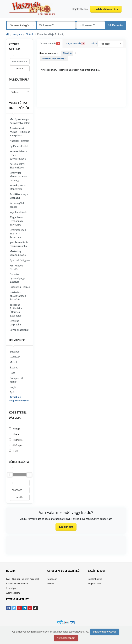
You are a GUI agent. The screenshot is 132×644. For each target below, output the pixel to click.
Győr (12, 392)
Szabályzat (12, 588)
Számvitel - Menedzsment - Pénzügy (18, 177)
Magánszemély (75, 44)
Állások (30, 34)
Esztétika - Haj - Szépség (19, 196)
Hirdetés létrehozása (106, 9)
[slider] (10, 475)
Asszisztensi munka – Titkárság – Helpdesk (20, 132)
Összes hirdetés (50, 44)
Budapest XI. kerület (17, 380)
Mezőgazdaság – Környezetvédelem (20, 121)
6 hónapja (18, 445)
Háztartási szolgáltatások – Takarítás (19, 296)
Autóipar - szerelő (20, 141)
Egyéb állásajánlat (20, 330)
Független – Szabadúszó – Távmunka (18, 221)
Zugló (13, 387)
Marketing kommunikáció (18, 253)
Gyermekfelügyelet (20, 260)
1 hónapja (18, 440)
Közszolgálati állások (17, 205)
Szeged (14, 368)
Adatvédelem (13, 593)
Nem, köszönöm (66, 638)
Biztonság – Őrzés (20, 287)
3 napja (16, 429)
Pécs (12, 373)
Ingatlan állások (18, 212)
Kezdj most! (66, 527)
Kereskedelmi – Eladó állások (18, 166)
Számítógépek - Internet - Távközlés (18, 234)
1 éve (15, 451)
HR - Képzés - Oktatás (17, 267)
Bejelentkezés (95, 579)
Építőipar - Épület (19, 146)
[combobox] (21, 25)
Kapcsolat (52, 579)
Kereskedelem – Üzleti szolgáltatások (19, 155)
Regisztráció (94, 584)
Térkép (50, 584)
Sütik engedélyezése (105, 632)
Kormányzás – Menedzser (18, 187)
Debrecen (15, 357)
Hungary (17, 34)
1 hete (16, 434)
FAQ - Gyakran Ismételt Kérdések (23, 579)
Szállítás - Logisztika (15, 323)
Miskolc (14, 362)
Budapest (15, 352)
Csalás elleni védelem (17, 584)
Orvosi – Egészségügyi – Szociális (18, 278)
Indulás (20, 69)
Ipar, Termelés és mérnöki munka (19, 244)
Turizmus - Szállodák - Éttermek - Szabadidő (16, 310)
